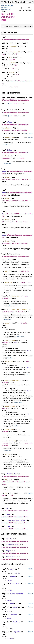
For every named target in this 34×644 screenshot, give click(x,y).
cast (7, 323)
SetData (12, 63)
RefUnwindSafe (13, 545)
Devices (10, 5)
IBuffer (12, 59)
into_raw (9, 282)
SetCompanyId (14, 52)
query (14, 441)
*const (6, 443)
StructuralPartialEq (16, 520)
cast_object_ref (12, 380)
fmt (6, 156)
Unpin (9, 551)
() (17, 54)
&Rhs (4, 495)
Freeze (9, 539)
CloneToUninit (17, 594)
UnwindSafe (11, 557)
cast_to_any (10, 340)
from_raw (15, 296)
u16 (10, 48)
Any (16, 342)
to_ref (8, 454)
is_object (9, 361)
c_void (28, 271)
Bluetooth (5, 7)
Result (21, 158)
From (4, 171)
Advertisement (6, 9)
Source (30, 137)
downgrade (9, 429)
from (7, 177)
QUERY (10, 103)
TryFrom (17, 622)
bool (16, 103)
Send (8, 514)
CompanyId (13, 46)
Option (20, 312)
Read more (29, 133)
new (10, 43)
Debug (10, 150)
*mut (23, 271)
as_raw (8, 271)
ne (6, 493)
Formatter (6, 158)
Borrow (13, 576)
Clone (10, 122)
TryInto (17, 632)
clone (7, 128)
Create (11, 72)
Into (15, 607)
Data (11, 57)
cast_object (10, 406)
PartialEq (12, 474)
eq (6, 480)
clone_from (10, 137)
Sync (8, 526)
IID (9, 260)
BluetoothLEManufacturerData (19, 2)
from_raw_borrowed (19, 309)
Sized (17, 573)
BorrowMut (15, 584)
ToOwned (14, 614)
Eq (7, 508)
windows (4, 5)
